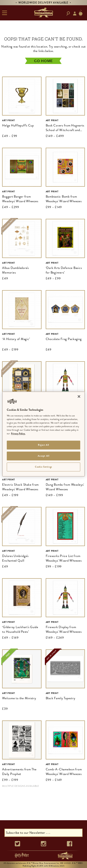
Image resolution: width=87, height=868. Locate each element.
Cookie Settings (43, 467)
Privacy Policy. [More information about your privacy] (18, 434)
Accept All (44, 456)
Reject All (43, 445)
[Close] (79, 396)
